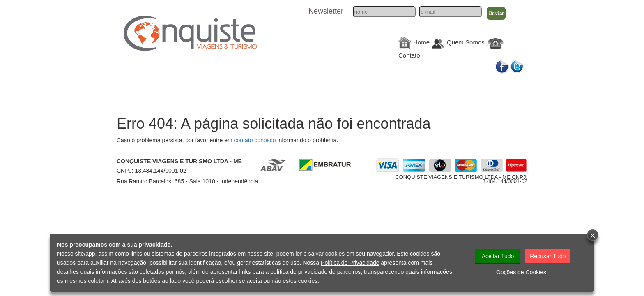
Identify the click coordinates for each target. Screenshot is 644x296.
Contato (409, 55)
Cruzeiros (263, 87)
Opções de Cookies (521, 272)
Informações (380, 87)
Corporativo (438, 87)
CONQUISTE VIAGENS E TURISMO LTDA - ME (179, 161)
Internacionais (204, 87)
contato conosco (255, 140)
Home (421, 42)
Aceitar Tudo (498, 256)
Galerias (497, 87)
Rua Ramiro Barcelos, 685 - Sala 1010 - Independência (187, 181)
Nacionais (145, 87)
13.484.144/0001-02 (160, 171)
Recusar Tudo (548, 256)
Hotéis (321, 87)
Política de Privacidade (350, 263)
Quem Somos (466, 42)
